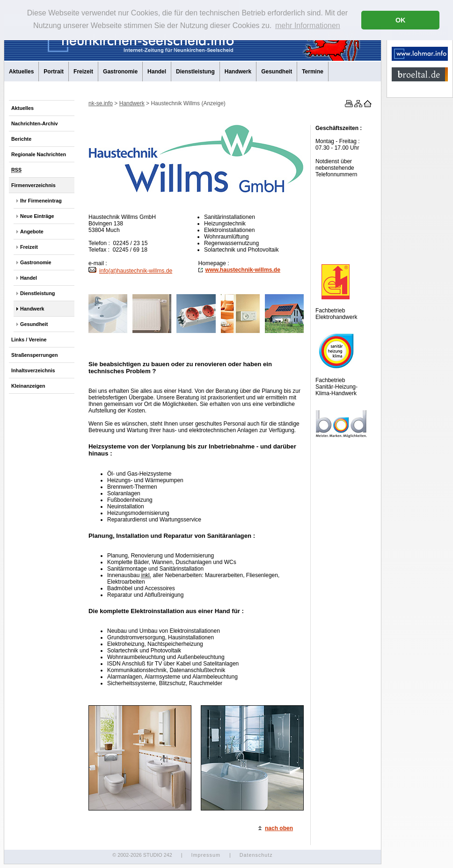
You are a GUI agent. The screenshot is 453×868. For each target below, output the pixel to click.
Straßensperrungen (35, 355)
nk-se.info (101, 103)
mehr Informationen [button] (308, 25)
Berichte (21, 139)
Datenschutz (256, 855)
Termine (313, 72)
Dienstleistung (195, 72)
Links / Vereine (29, 340)
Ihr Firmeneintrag (41, 201)
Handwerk (238, 72)
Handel (157, 72)
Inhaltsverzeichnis (33, 370)
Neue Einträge (37, 216)
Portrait (54, 72)
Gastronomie (120, 72)
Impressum (205, 855)
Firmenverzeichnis (33, 185)
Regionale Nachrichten (39, 154)
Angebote (32, 231)
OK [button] (401, 20)
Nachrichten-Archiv (35, 123)
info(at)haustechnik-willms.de (130, 271)
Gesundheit (277, 72)
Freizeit (83, 72)
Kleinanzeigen (28, 386)
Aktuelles (21, 72)
